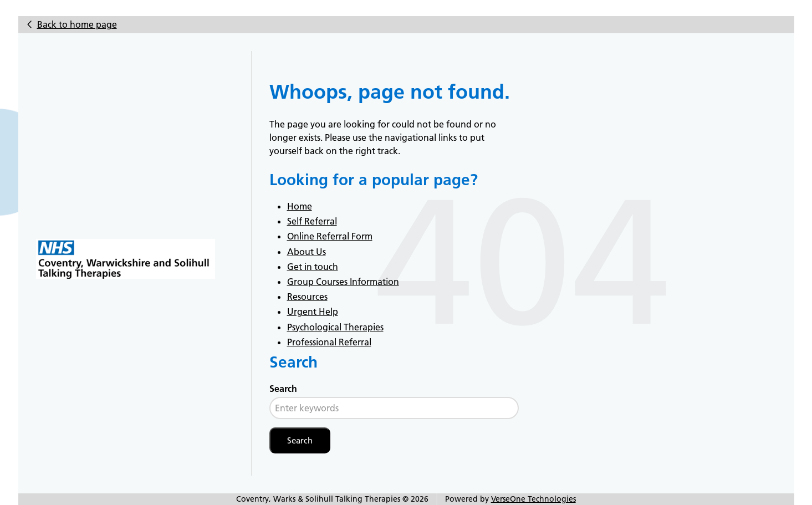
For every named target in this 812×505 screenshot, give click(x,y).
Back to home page (77, 24)
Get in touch (313, 267)
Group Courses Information (343, 282)
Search (283, 389)
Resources (307, 297)
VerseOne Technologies (533, 499)
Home (300, 206)
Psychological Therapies (335, 327)
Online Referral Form (330, 236)
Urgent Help (313, 312)
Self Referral (312, 221)
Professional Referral (329, 342)
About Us (307, 252)
